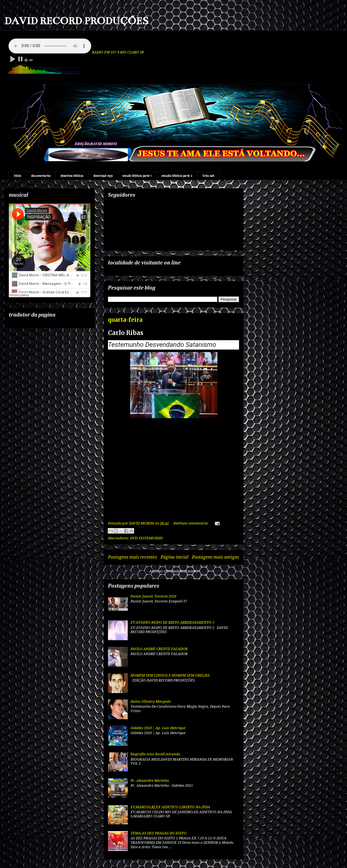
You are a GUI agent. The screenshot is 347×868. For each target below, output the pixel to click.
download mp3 (103, 176)
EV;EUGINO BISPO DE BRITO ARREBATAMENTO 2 (172, 622)
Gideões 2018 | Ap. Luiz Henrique (158, 728)
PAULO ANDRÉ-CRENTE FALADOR (159, 649)
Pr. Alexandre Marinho (150, 781)
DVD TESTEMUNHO (147, 538)
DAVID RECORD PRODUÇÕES (76, 21)
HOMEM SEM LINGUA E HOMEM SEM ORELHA (170, 675)
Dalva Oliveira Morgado (151, 701)
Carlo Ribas (126, 333)
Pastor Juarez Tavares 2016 (153, 596)
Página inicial (174, 557)
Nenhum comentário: (191, 523)
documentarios (41, 176)
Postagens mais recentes (132, 557)
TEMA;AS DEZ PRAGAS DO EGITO (158, 833)
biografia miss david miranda (155, 754)
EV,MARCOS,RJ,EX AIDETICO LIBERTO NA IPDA (170, 807)
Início (17, 176)
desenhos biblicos (72, 176)
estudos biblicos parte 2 (177, 176)
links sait (208, 176)
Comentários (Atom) (181, 571)
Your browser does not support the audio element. (50, 46)
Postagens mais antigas (215, 557)
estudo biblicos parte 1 (137, 176)
